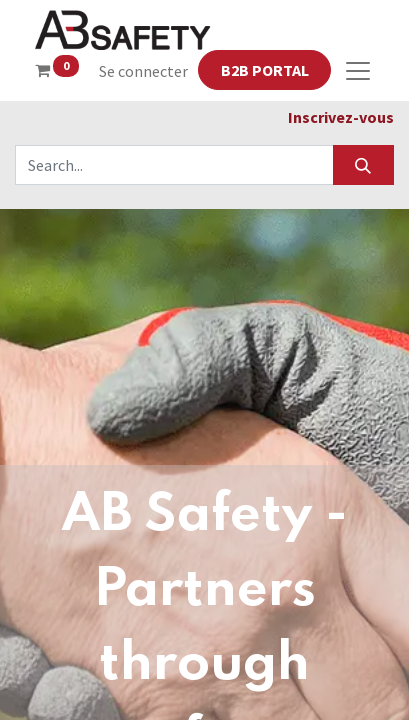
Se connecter (143, 71)
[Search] (363, 165)
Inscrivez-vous (341, 117)
